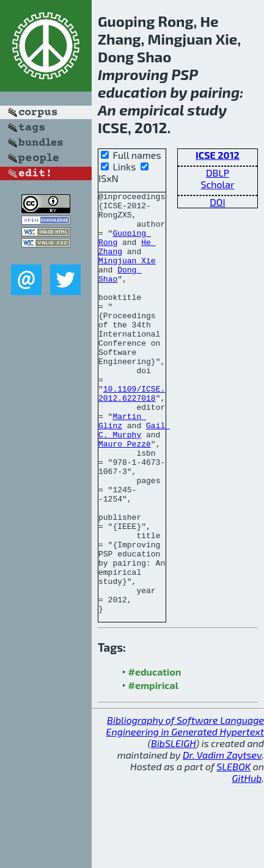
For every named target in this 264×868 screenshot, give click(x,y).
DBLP (218, 173)
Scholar (217, 184)
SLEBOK (233, 851)
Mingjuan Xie (127, 275)
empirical (152, 110)
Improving (133, 74)
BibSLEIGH (173, 827)
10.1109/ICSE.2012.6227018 (132, 434)
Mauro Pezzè (125, 495)
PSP (185, 74)
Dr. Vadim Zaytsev (222, 839)
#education (155, 756)
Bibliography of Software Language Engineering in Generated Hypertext (185, 810)
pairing (215, 92)
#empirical (153, 769)
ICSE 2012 (218, 155)
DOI (218, 202)
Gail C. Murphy (134, 478)
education (132, 92)
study (207, 110)
